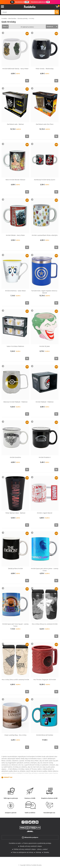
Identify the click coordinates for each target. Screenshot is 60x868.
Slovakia (46, 852)
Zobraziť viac (8, 777)
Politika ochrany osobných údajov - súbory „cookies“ (31, 849)
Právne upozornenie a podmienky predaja (37, 843)
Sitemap (38, 852)
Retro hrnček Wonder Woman (15, 180)
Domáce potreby (23, 18)
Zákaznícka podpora (30, 837)
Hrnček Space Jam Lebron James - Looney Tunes (45, 570)
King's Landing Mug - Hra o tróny (15, 735)
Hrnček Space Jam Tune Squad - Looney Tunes (15, 625)
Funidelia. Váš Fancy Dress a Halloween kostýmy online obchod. (30, 7)
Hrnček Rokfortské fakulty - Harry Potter (15, 69)
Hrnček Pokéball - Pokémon (45, 402)
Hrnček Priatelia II (45, 457)
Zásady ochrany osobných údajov (31, 846)
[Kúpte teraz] (27, 81)
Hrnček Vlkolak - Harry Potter (15, 235)
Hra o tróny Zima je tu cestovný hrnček (45, 624)
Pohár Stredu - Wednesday (45, 69)
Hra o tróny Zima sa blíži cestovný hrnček (15, 680)
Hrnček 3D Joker (45, 346)
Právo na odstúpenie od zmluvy (23, 852)
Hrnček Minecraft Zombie (45, 735)
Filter (5, 26)
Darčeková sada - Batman (15, 124)
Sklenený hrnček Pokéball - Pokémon (15, 402)
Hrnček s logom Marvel (45, 513)
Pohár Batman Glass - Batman (15, 513)
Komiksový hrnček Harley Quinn (45, 180)
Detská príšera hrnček (15, 568)
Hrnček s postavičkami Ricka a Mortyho (45, 235)
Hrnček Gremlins (15, 457)
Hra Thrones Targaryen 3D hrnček (45, 680)
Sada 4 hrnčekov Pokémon (15, 346)
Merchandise (12, 18)
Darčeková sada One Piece (45, 124)
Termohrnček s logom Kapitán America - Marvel (45, 292)
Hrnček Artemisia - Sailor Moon (15, 291)
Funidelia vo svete (15, 843)
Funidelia (4, 18)
